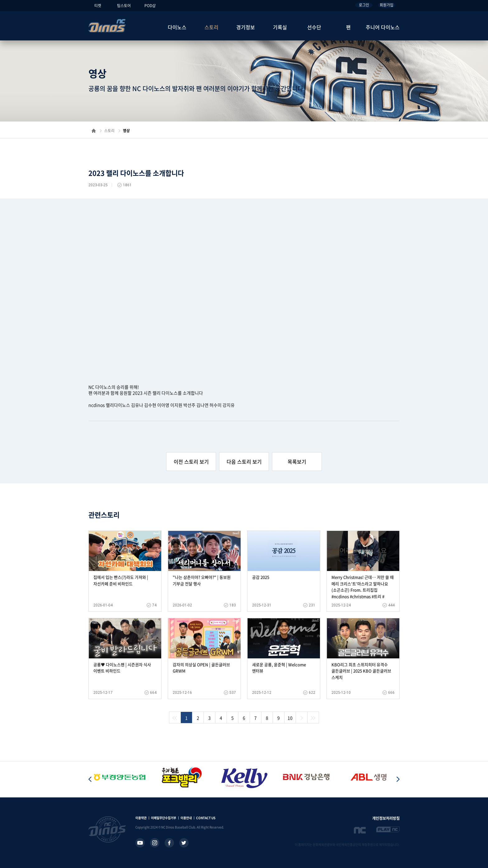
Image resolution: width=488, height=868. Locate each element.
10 (290, 718)
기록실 (280, 27)
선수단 (314, 27)
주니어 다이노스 (383, 27)
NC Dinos (107, 26)
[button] (398, 779)
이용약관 (141, 818)
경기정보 (246, 27)
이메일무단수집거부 (164, 818)
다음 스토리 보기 (244, 462)
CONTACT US (206, 818)
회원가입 (387, 5)
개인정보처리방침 (386, 818)
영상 (126, 131)
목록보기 (297, 462)
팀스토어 (124, 6)
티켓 (98, 6)
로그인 (364, 5)
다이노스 (177, 27)
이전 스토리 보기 (191, 462)
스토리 (211, 27)
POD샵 (150, 6)
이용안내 (186, 818)
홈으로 (94, 131)
